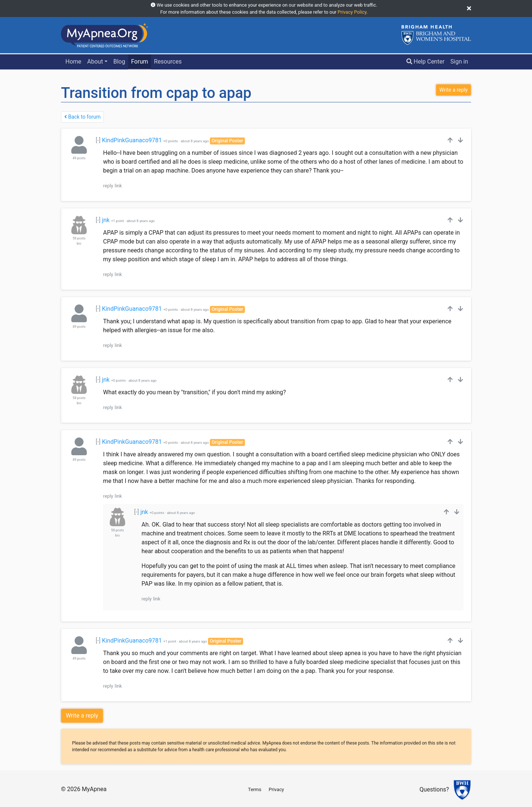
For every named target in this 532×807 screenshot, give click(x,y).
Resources (168, 62)
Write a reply (82, 716)
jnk (106, 220)
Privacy (276, 789)
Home (73, 62)
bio (79, 244)
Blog (119, 62)
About (95, 62)
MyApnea (94, 789)
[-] (98, 140)
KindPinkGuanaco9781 (132, 140)
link (118, 186)
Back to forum (82, 117)
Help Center (426, 62)
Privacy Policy (352, 12)
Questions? (434, 790)
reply (108, 186)
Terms (255, 789)
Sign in (459, 62)
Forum (140, 62)
